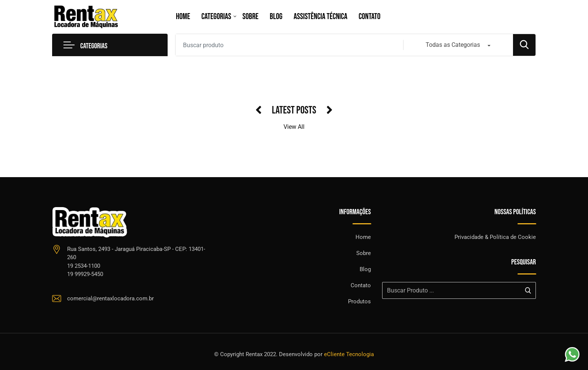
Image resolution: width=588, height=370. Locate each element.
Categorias (216, 17)
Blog (276, 17)
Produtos (359, 301)
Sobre (251, 17)
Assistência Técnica (320, 17)
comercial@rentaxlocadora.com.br (110, 298)
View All (294, 127)
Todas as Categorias (453, 45)
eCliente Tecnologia (349, 354)
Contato (369, 17)
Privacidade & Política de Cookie (495, 237)
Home (183, 17)
